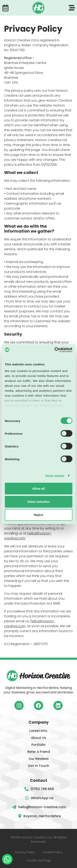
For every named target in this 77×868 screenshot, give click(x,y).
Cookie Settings (38, 860)
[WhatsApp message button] (7, 859)
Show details (55, 476)
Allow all (38, 488)
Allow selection (38, 502)
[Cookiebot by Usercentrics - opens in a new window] (55, 350)
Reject (38, 515)
